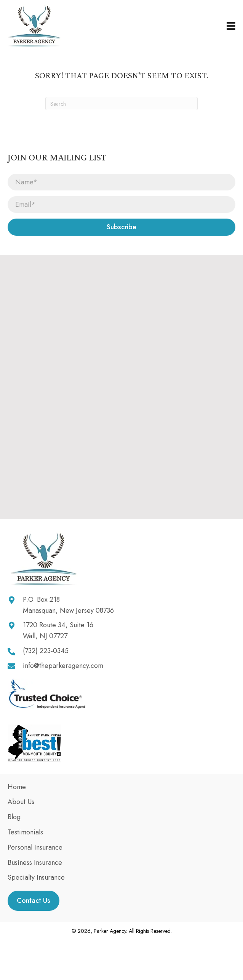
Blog (14, 817)
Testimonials (25, 832)
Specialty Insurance (36, 877)
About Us (21, 802)
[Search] (121, 104)
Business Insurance (35, 863)
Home (17, 787)
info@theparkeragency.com (63, 666)
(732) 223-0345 (46, 651)
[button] (121, 227)
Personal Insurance (35, 847)
